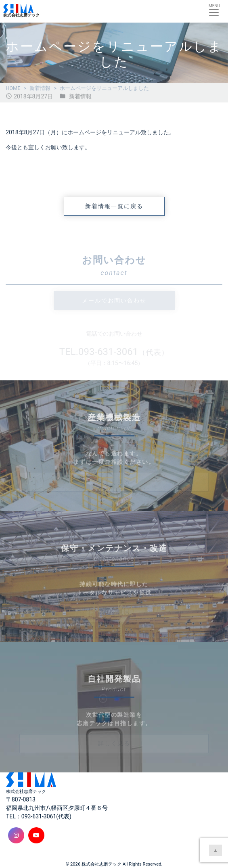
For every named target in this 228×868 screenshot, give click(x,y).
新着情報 (40, 88)
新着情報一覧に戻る (114, 206)
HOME (13, 88)
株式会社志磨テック (101, 864)
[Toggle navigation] (214, 11)
